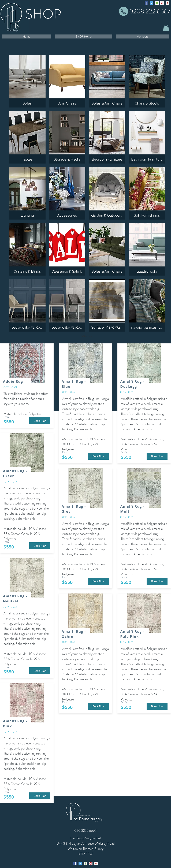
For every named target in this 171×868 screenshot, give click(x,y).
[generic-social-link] (157, 3)
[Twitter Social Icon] (152, 3)
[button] (166, 28)
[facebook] (146, 3)
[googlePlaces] (167, 3)
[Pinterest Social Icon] (162, 3)
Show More (87, 336)
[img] (67, 81)
